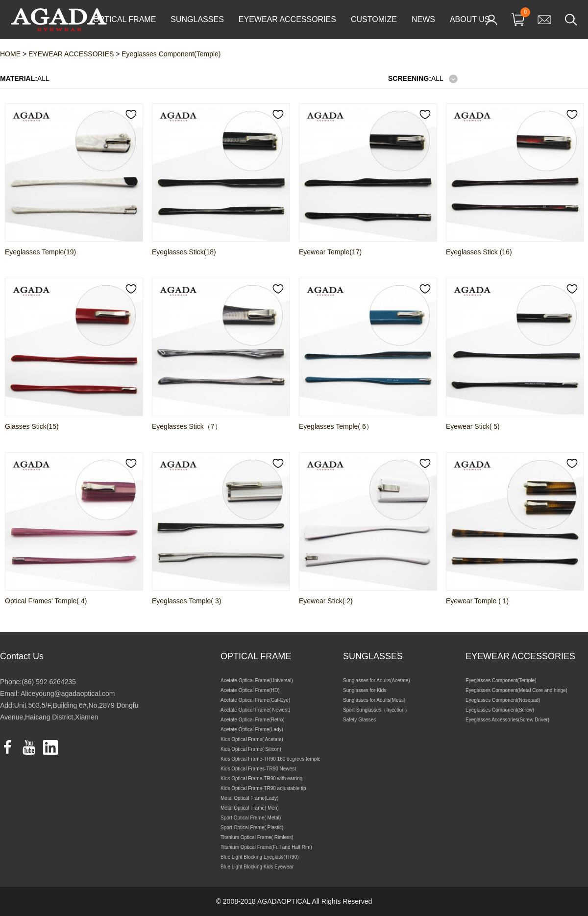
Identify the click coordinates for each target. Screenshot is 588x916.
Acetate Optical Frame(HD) (250, 690)
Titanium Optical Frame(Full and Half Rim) (266, 847)
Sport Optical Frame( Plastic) (252, 828)
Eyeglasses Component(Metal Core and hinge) (516, 690)
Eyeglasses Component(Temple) (501, 681)
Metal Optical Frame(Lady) (249, 798)
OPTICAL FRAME (124, 19)
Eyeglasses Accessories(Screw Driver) (507, 720)
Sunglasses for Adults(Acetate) (377, 681)
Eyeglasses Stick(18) (184, 252)
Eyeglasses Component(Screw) (500, 710)
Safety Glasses (359, 720)
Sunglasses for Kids (365, 690)
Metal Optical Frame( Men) (250, 808)
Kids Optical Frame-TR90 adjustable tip (263, 788)
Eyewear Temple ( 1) (477, 601)
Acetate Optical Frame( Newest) (255, 710)
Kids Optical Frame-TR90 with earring (261, 779)
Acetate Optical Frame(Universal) (257, 681)
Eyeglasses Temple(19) (40, 252)
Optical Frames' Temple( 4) (46, 601)
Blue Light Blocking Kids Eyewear (257, 867)
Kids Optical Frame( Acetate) (252, 739)
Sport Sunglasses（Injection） (376, 710)
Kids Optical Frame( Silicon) (251, 749)
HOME (10, 54)
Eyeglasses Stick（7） (187, 426)
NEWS (423, 19)
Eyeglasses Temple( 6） (336, 426)
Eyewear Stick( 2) (326, 601)
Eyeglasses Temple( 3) (186, 601)
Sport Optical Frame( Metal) (251, 818)
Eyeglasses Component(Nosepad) (503, 700)
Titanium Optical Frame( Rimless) (257, 837)
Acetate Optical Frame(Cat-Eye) (255, 700)
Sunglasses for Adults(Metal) (374, 700)
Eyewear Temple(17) (330, 252)
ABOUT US (470, 19)
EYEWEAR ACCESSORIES (287, 19)
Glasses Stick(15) (32, 426)
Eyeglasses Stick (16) (479, 252)
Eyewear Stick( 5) (473, 426)
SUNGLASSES (197, 19)
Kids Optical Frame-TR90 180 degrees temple (270, 759)
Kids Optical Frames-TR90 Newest (258, 769)
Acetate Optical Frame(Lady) (252, 730)
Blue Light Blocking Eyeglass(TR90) (260, 857)
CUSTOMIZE (374, 19)
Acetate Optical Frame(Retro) (253, 720)
